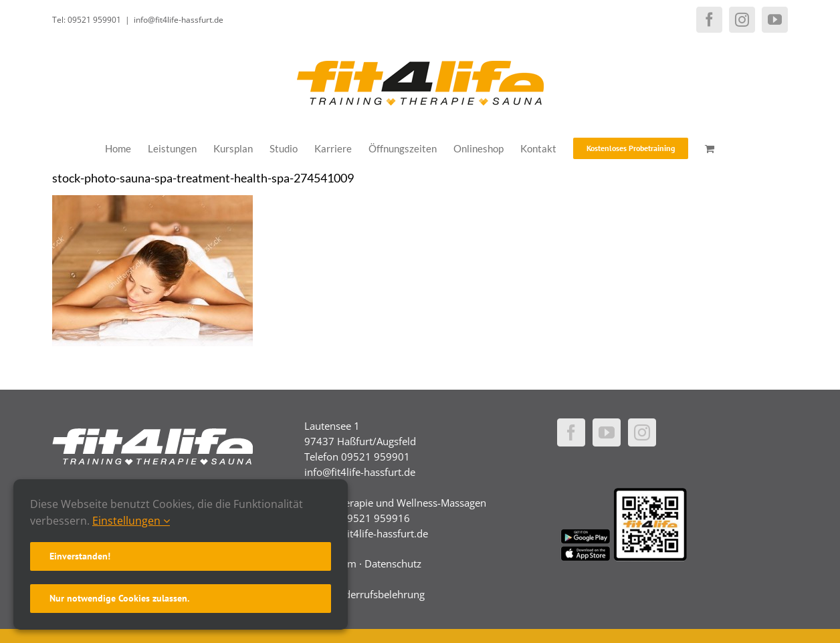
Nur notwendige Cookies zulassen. (119, 598)
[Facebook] (571, 432)
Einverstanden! (80, 556)
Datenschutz (393, 563)
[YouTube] (607, 432)
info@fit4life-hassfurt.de (179, 20)
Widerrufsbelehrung (379, 594)
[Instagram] (642, 432)
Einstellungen (131, 521)
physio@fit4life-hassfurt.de (366, 533)
